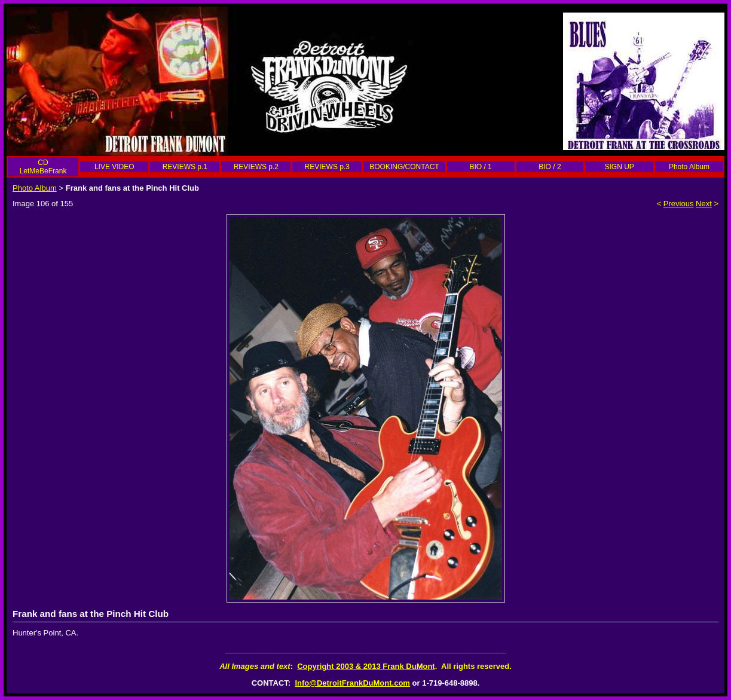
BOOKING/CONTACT (404, 167)
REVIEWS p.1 (185, 167)
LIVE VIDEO (114, 167)
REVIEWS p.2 (256, 167)
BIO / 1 (480, 167)
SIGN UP (619, 167)
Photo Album (689, 167)
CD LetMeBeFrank (43, 167)
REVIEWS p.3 (327, 167)
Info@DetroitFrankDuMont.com (352, 683)
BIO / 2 (550, 167)
